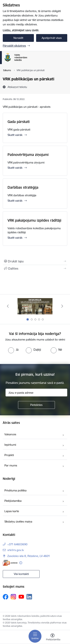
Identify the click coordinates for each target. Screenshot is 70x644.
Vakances (10, 434)
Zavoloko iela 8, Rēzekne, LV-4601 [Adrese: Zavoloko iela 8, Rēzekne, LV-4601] (29, 556)
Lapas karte (12, 511)
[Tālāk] (62, 306)
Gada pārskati (19, 122)
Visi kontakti (21, 574)
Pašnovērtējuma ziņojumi (28, 155)
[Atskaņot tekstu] (17, 87)
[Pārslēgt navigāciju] (35, 636)
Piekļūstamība (13, 501)
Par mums (11, 465)
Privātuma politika (15, 490)
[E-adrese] (10, 563)
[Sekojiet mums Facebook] (6, 597)
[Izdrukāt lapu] (35, 261)
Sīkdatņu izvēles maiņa (18, 522)
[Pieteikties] (36, 405)
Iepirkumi (10, 445)
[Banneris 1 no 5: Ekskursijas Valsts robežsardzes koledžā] (35, 306)
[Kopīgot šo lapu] (35, 268)
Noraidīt (18, 38)
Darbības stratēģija (23, 187)
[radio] (13, 350)
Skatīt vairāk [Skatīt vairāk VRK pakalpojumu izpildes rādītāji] (15, 238)
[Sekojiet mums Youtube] (21, 597)
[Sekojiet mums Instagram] (13, 597)
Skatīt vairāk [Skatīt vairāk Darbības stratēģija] (15, 201)
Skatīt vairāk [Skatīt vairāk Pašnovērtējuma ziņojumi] (15, 168)
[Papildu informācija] (21, 563)
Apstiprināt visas (52, 38)
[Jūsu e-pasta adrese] (36, 393)
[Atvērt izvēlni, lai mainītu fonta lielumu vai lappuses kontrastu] (52, 638)
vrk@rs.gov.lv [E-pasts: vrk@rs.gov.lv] (16, 550)
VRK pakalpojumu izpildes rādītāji (34, 220)
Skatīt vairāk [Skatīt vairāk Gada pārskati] (15, 135)
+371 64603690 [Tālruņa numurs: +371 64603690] (17, 544)
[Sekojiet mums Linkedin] (29, 597)
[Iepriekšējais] (8, 306)
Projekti (9, 455)
